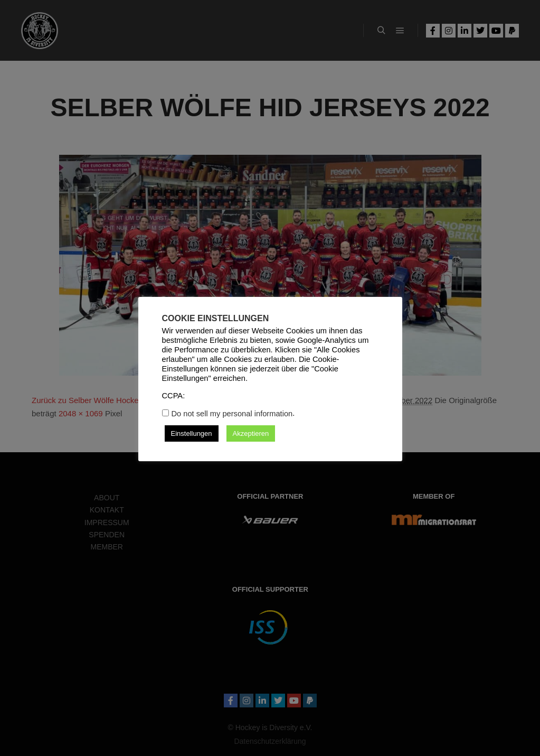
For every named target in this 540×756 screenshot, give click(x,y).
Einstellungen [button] (192, 433)
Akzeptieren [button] (251, 433)
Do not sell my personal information (232, 414)
